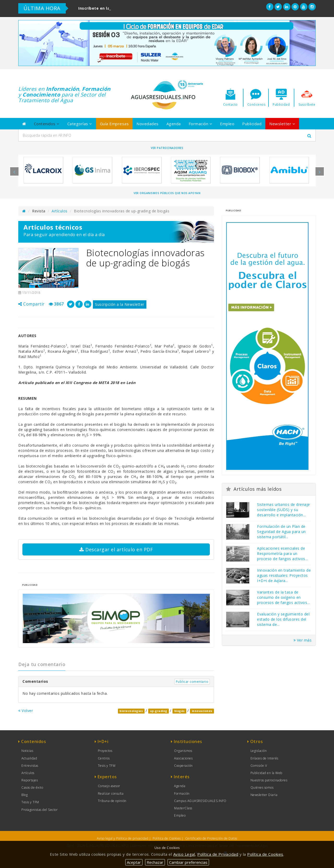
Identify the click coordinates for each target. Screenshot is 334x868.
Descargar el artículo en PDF (116, 549)
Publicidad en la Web (266, 773)
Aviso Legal (184, 854)
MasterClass (183, 808)
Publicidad (252, 124)
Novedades (148, 124)
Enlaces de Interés (264, 758)
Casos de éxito (32, 788)
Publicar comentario (192, 682)
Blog (25, 795)
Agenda (174, 124)
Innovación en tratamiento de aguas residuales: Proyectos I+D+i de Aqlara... (284, 575)
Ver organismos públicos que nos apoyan (167, 193)
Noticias (27, 751)
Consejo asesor (109, 786)
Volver (26, 711)
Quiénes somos (262, 788)
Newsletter (282, 124)
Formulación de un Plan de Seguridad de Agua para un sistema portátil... (281, 532)
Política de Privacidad (218, 854)
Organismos (183, 751)
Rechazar (155, 862)
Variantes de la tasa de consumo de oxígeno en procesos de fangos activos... (284, 597)
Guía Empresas (114, 124)
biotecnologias (131, 711)
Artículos (60, 211)
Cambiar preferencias (188, 862)
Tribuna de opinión (112, 801)
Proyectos (105, 751)
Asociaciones (183, 758)
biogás (180, 711)
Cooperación (183, 766)
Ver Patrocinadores (167, 148)
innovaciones (202, 711)
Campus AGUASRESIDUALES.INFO (200, 801)
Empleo (227, 124)
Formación (201, 124)
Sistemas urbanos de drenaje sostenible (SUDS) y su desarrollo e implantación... (284, 510)
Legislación (259, 751)
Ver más (303, 640)
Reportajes (30, 780)
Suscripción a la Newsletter (120, 304)
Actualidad (29, 758)
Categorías (80, 124)
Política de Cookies (167, 838)
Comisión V (259, 766)
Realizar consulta (111, 794)
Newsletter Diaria (264, 795)
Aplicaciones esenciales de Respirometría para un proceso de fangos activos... (282, 553)
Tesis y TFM (30, 802)
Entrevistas (30, 766)
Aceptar (134, 862)
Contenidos (47, 124)
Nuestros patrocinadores (269, 780)
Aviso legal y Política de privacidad (123, 838)
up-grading (159, 711)
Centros (104, 758)
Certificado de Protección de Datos (211, 838)
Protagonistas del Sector (40, 810)
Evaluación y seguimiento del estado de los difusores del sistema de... (283, 619)
